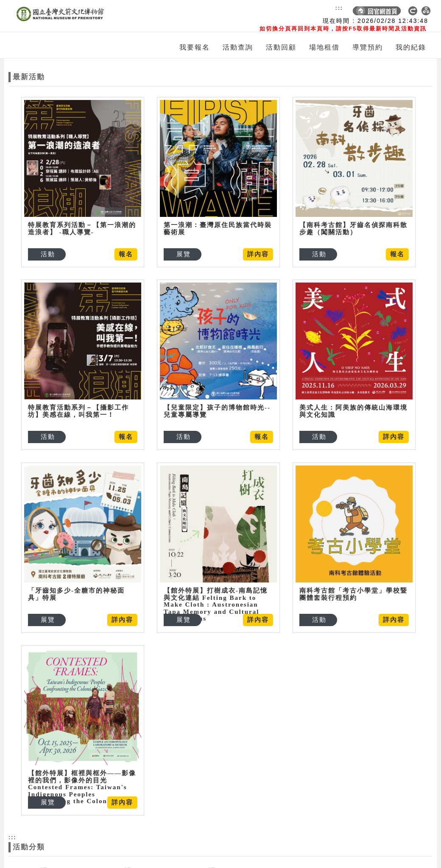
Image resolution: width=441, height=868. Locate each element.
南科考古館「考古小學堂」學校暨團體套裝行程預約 (288, 577)
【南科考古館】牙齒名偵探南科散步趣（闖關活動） (345, 229)
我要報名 (195, 47)
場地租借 (324, 47)
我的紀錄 (411, 47)
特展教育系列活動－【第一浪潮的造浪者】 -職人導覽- (82, 229)
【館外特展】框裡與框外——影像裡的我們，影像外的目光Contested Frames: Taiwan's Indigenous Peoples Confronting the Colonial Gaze (110, 758)
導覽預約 (368, 47)
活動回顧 (281, 47)
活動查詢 (238, 47)
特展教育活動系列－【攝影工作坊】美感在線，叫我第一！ (78, 402)
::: (339, 8)
